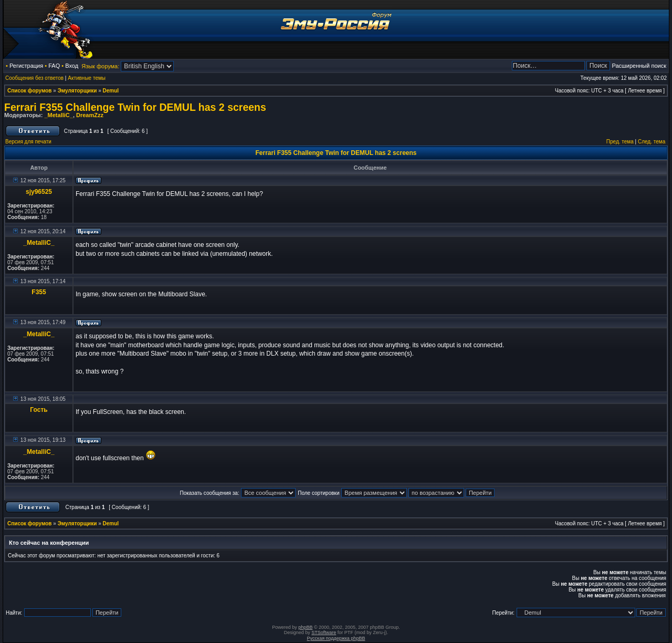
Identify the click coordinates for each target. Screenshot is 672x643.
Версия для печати (28, 142)
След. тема (652, 142)
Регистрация (26, 66)
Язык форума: (100, 66)
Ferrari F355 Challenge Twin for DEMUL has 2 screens (135, 107)
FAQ (54, 66)
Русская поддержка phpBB (336, 638)
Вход (72, 66)
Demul (111, 91)
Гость (39, 410)
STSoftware (324, 632)
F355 (39, 292)
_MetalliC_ (58, 115)
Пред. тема (620, 142)
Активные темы (87, 78)
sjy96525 (39, 192)
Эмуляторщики (77, 91)
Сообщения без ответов (34, 78)
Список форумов (30, 91)
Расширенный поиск (639, 66)
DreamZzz (90, 115)
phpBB (305, 627)
